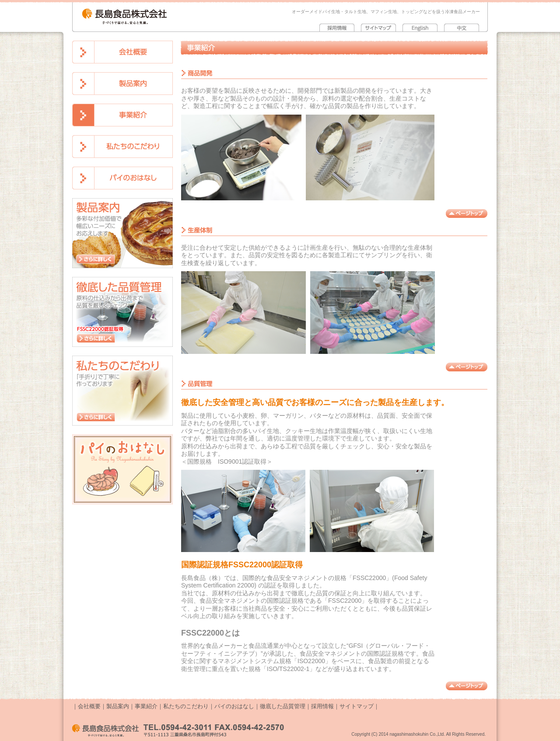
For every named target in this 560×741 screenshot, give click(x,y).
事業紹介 (146, 706)
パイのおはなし (234, 706)
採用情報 (322, 706)
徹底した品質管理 (283, 706)
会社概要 (89, 706)
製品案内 (118, 706)
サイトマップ (357, 706)
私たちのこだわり (186, 706)
